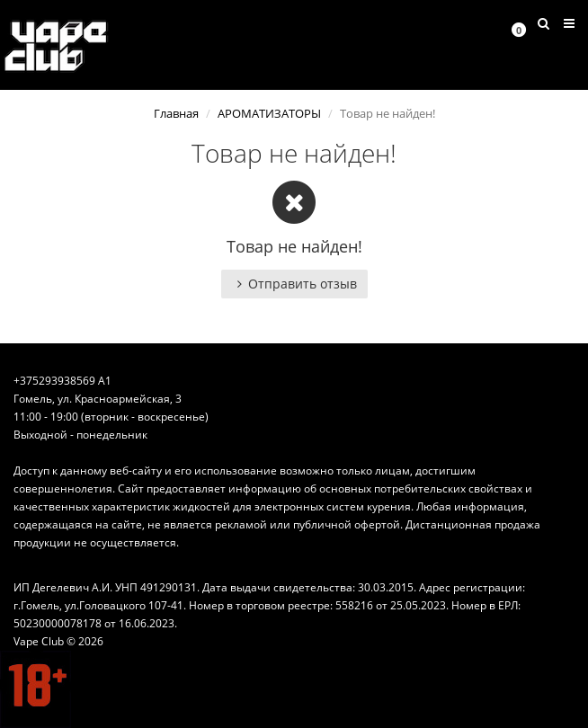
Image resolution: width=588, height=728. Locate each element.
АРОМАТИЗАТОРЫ (269, 113)
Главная (176, 113)
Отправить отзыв (294, 284)
